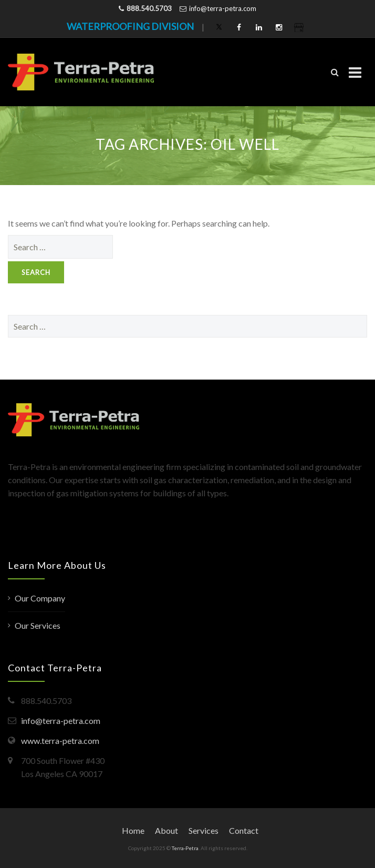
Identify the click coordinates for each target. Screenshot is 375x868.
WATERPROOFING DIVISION (130, 26)
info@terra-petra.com (223, 8)
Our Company (40, 598)
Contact (244, 830)
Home (133, 830)
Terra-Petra (185, 848)
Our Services (38, 625)
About (166, 830)
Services (204, 830)
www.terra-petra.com (60, 741)
